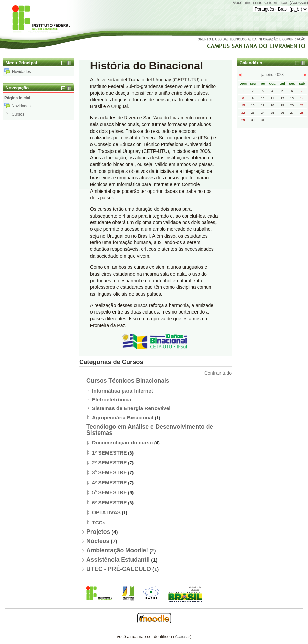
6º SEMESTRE (109, 502)
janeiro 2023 (272, 75)
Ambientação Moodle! (117, 550)
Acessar (299, 3)
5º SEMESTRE (109, 492)
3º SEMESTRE (109, 472)
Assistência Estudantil (118, 560)
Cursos (18, 114)
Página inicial (17, 98)
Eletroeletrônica (112, 399)
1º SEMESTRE (109, 453)
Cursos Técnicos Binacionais (128, 381)
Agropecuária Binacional (123, 417)
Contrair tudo (218, 373)
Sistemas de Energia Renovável (131, 408)
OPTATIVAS (106, 512)
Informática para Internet (122, 391)
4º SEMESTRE (109, 482)
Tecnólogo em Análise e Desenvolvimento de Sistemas (150, 430)
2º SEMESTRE (109, 462)
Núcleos (98, 541)
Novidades (18, 72)
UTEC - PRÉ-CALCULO (119, 569)
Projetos (98, 532)
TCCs (99, 522)
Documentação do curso (122, 442)
